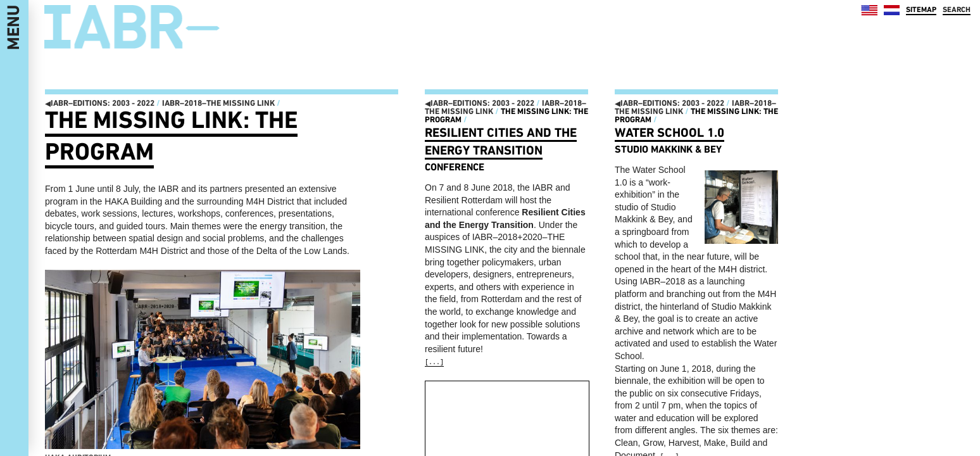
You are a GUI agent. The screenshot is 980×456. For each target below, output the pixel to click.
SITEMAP (921, 9)
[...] (434, 363)
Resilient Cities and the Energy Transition (501, 141)
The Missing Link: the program (506, 115)
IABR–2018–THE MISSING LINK (218, 103)
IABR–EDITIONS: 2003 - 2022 (100, 103)
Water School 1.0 (669, 132)
